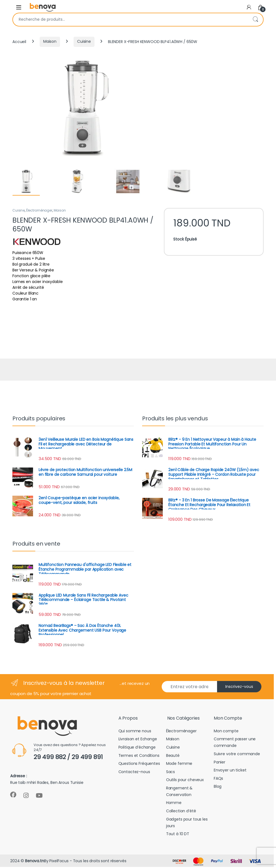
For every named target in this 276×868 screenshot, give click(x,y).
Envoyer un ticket (230, 771)
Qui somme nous (135, 732)
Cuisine (84, 41)
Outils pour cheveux (185, 781)
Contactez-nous (134, 773)
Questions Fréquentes (139, 765)
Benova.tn (35, 862)
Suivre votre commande (237, 755)
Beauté (173, 756)
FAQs (218, 779)
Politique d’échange (137, 748)
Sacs (171, 773)
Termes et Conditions (139, 756)
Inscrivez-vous (239, 688)
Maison (50, 41)
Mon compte (226, 732)
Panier (220, 763)
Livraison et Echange (138, 740)
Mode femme (179, 765)
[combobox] (130, 20)
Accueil (19, 41)
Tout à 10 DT (178, 835)
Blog (218, 787)
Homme (174, 804)
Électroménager (39, 211)
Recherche (255, 20)
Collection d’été (181, 812)
